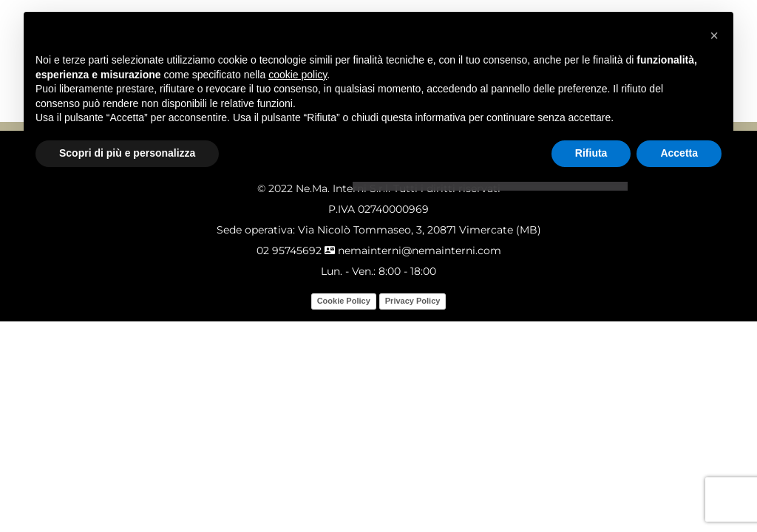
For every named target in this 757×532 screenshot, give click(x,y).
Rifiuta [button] (591, 153)
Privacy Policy (413, 301)
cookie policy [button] (298, 75)
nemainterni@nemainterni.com (413, 250)
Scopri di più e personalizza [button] (127, 153)
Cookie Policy (344, 301)
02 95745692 (289, 250)
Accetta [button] (679, 153)
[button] (714, 35)
